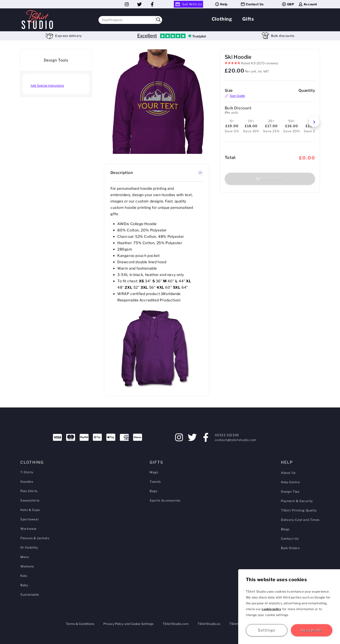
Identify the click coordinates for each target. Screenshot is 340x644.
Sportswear (30, 519)
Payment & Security (297, 501)
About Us (288, 473)
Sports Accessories (165, 500)
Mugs (154, 472)
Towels (155, 482)
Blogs (285, 529)
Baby (24, 585)
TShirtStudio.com (176, 624)
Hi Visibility (29, 547)
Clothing (222, 19)
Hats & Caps (30, 510)
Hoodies (27, 482)
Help (221, 4)
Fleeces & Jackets (35, 538)
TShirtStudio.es (209, 624)
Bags (153, 491)
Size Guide (235, 96)
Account (308, 4)
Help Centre (291, 482)
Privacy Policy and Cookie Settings (129, 624)
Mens (25, 557)
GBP (288, 4)
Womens (27, 566)
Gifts (248, 19)
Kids (24, 576)
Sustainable (30, 595)
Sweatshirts (30, 500)
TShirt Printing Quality (299, 510)
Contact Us (252, 4)
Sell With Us (188, 4)
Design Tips (290, 492)
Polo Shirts (29, 491)
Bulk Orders (290, 548)
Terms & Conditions (80, 624)
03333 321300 (227, 435)
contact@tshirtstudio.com (236, 440)
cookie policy (271, 609)
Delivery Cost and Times (300, 520)
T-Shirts (27, 472)
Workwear (29, 529)
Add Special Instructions (47, 86)
